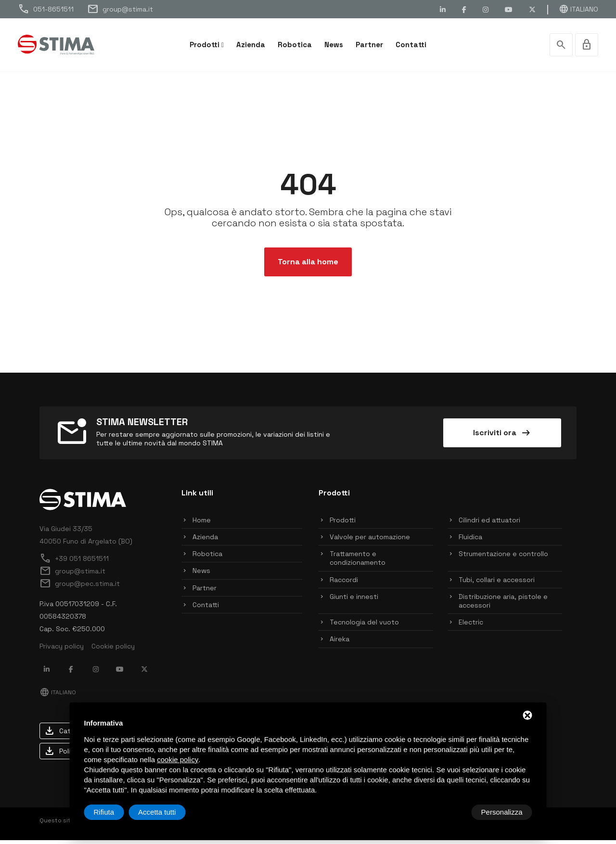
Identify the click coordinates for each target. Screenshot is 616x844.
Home (202, 524)
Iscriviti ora (502, 437)
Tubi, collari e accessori (497, 584)
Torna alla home (308, 266)
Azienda (251, 45)
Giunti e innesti (354, 600)
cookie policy (178, 760)
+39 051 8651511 (74, 562)
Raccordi (344, 584)
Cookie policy (113, 650)
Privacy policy (62, 650)
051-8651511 (46, 9)
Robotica (295, 45)
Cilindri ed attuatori (489, 524)
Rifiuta (451, 812)
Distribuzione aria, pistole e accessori (503, 605)
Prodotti (205, 45)
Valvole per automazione (370, 541)
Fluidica (470, 541)
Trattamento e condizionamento (358, 562)
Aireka (340, 643)
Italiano (578, 9)
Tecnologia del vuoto (364, 626)
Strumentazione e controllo (503, 558)
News (334, 45)
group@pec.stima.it (80, 587)
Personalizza (115, 812)
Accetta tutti (503, 812)
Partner (369, 45)
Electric (471, 626)
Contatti (411, 45)
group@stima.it (120, 9)
